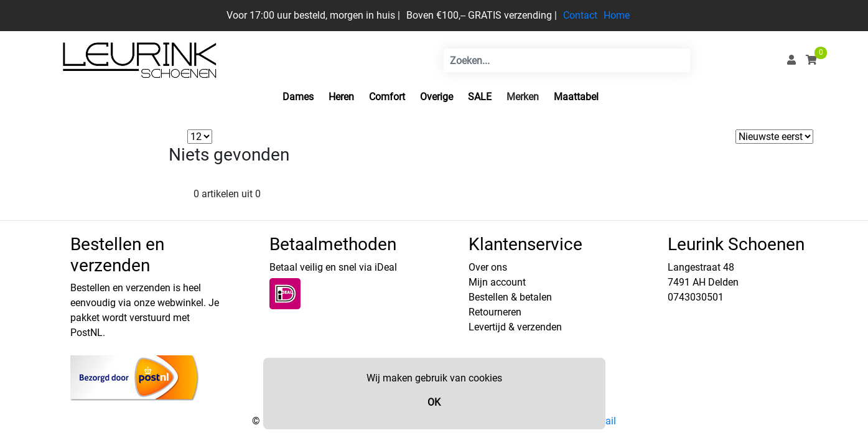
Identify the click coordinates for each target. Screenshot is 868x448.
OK (434, 402)
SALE (480, 97)
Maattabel (576, 97)
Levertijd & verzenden (515, 327)
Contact (580, 15)
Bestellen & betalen (510, 297)
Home (617, 15)
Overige (436, 97)
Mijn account (497, 282)
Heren (341, 97)
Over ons (488, 267)
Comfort (387, 97)
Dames (298, 97)
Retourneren (495, 312)
